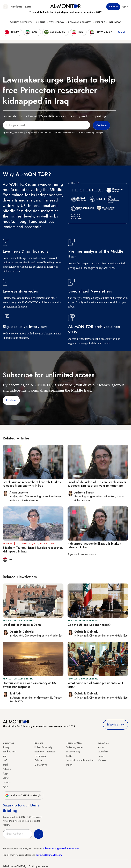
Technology (57, 22)
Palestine (7, 769)
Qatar (6, 778)
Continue (11, 400)
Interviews (115, 22)
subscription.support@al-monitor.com (61, 849)
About (101, 747)
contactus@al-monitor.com (49, 855)
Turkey (6, 747)
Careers (102, 760)
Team (101, 756)
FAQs (69, 756)
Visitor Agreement (75, 747)
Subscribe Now (116, 725)
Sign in (125, 7)
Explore (100, 22)
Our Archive (41, 765)
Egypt (5, 773)
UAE (5, 760)
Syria (5, 787)
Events (28, 7)
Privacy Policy (73, 752)
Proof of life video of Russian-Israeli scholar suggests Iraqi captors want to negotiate (97, 484)
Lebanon (7, 782)
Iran (5, 756)
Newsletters (16, 7)
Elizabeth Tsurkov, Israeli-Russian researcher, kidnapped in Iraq (33, 550)
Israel (5, 765)
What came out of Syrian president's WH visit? (95, 685)
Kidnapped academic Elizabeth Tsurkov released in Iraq (94, 545)
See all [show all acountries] (121, 32)
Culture (41, 22)
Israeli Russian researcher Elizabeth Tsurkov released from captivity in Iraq (32, 484)
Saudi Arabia (9, 752)
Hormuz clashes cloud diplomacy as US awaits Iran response (29, 685)
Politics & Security (21, 22)
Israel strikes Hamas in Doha (22, 625)
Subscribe (113, 7)
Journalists (103, 752)
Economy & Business (80, 22)
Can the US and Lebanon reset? (89, 625)
